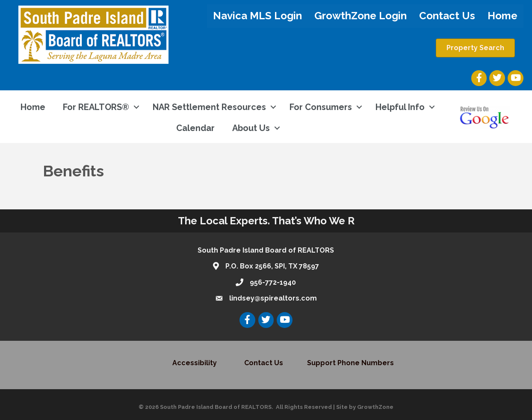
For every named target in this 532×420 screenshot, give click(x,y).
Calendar (195, 128)
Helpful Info (400, 107)
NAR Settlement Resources (209, 107)
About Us (251, 128)
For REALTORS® (96, 107)
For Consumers (321, 107)
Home (502, 16)
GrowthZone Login (361, 16)
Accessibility (195, 363)
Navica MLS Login (257, 16)
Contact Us (447, 16)
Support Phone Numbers (350, 363)
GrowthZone (375, 407)
